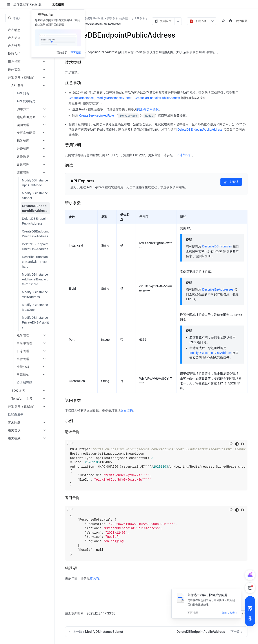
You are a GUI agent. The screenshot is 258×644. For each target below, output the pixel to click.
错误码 (94, 578)
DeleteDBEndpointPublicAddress (200, 130)
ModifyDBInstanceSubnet (114, 98)
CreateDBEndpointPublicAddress (157, 98)
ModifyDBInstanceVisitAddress (210, 353)
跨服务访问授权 (148, 109)
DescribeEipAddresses (218, 289)
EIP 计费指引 (183, 155)
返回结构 (127, 410)
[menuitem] (28, 93)
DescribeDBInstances (217, 246)
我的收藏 (242, 21)
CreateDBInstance (81, 98)
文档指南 (58, 4)
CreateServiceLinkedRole (97, 115)
